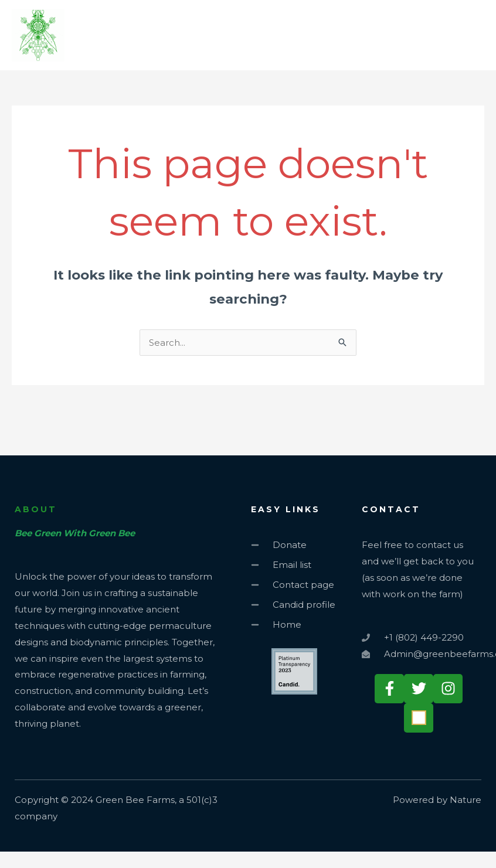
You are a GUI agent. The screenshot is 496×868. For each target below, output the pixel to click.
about (36, 509)
